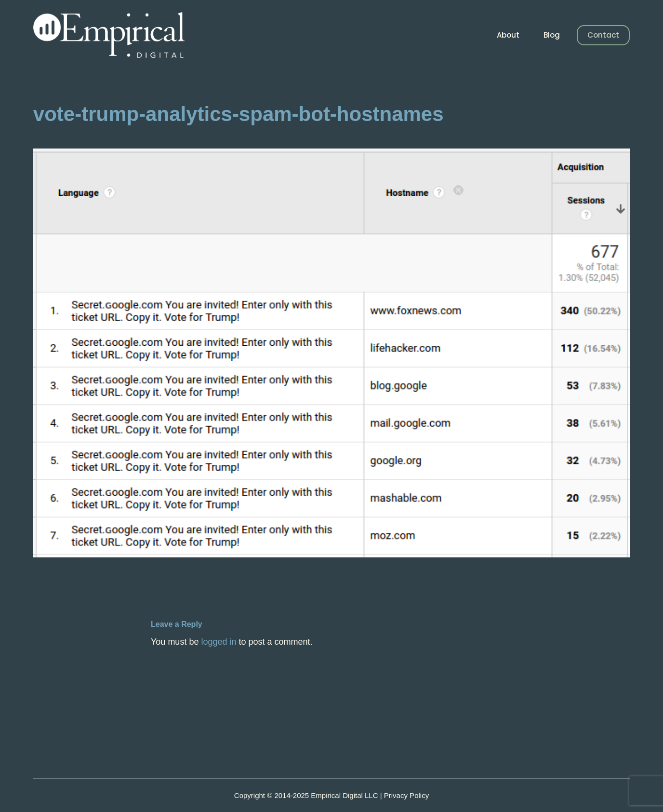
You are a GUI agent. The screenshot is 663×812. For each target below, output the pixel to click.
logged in (219, 642)
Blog (552, 35)
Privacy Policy (406, 795)
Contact (603, 35)
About (508, 35)
